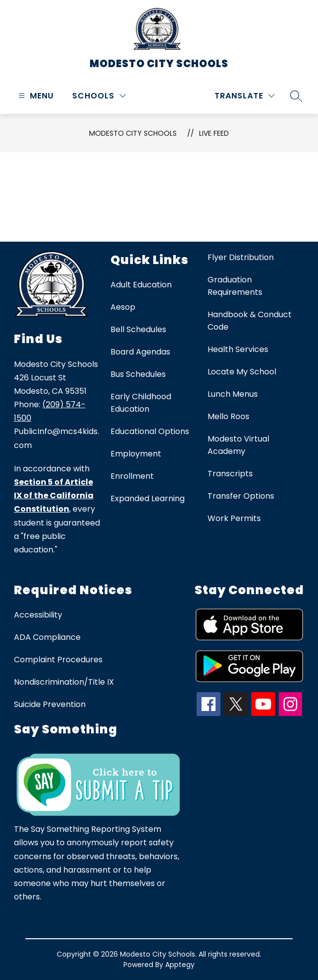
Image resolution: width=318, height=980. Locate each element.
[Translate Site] (245, 96)
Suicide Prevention (50, 704)
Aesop (123, 307)
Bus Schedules (138, 374)
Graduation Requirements (235, 286)
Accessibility (38, 615)
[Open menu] (35, 96)
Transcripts (230, 474)
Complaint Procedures (58, 660)
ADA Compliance (47, 637)
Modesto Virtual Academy (238, 445)
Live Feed (214, 133)
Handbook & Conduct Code (250, 321)
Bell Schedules (138, 329)
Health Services (238, 349)
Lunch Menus (233, 394)
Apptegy (180, 965)
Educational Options (150, 431)
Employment (136, 454)
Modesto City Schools (133, 133)
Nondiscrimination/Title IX (64, 682)
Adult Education (141, 285)
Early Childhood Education (141, 403)
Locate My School (242, 372)
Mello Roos (228, 416)
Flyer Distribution (241, 257)
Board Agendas (140, 352)
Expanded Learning (148, 498)
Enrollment (132, 476)
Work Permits (234, 518)
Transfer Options (241, 496)
